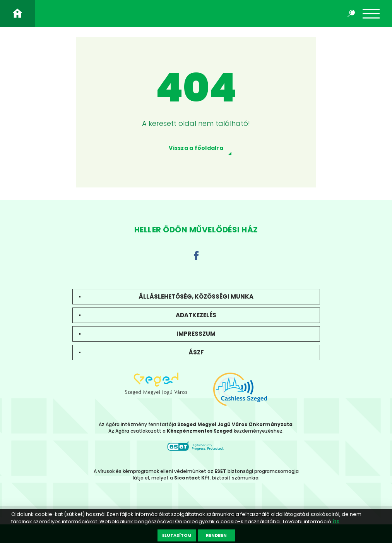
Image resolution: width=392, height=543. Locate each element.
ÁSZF (196, 352)
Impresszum (196, 334)
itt (336, 522)
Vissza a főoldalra (196, 148)
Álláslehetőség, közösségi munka (196, 296)
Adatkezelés (196, 315)
